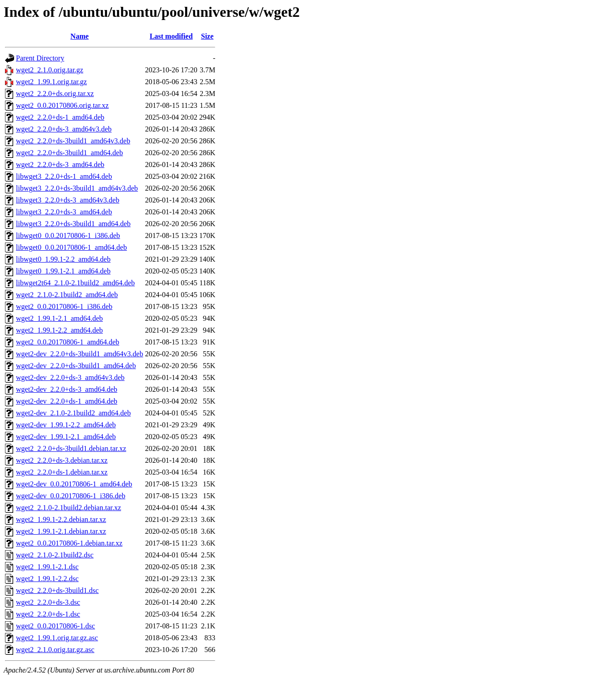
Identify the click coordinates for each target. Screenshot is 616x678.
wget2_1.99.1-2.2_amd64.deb (59, 330)
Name (80, 36)
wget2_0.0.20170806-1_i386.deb (64, 306)
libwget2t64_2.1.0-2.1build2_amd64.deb (75, 283)
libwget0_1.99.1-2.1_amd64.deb (63, 271)
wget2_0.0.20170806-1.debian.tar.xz (69, 543)
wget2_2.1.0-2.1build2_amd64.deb (67, 295)
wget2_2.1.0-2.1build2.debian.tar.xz (68, 508)
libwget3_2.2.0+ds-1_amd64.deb (64, 176)
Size (207, 36)
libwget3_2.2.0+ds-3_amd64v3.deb (68, 200)
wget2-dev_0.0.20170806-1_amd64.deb (74, 484)
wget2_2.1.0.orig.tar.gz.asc (55, 650)
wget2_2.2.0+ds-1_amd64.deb (60, 117)
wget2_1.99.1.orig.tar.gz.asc (57, 638)
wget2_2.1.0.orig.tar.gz (50, 70)
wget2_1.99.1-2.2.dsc (47, 579)
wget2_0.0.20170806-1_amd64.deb (68, 342)
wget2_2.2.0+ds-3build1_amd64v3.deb (73, 141)
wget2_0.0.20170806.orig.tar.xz (62, 105)
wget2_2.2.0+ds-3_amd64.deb (60, 164)
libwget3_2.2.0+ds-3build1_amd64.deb (73, 224)
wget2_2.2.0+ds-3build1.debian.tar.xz (71, 448)
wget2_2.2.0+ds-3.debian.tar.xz (62, 460)
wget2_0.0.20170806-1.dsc (56, 626)
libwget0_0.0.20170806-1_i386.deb (68, 235)
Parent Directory (40, 58)
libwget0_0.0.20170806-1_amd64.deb (71, 247)
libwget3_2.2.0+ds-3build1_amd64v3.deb (77, 188)
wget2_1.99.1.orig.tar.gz (51, 82)
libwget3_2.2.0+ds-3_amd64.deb (64, 212)
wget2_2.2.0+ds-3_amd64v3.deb (64, 129)
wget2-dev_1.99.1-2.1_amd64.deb (66, 437)
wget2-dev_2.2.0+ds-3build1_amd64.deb (76, 366)
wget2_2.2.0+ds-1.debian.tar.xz (62, 472)
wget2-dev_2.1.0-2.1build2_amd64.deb (73, 413)
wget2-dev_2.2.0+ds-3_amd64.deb (67, 389)
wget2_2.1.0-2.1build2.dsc (55, 555)
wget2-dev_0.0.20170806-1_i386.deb (71, 496)
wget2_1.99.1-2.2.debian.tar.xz (61, 519)
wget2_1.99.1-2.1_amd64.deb (59, 318)
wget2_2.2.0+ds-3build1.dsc (57, 590)
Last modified (171, 36)
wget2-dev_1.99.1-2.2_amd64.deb (66, 425)
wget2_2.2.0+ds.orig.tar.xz (55, 94)
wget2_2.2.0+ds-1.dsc (48, 614)
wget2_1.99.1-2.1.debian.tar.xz (61, 531)
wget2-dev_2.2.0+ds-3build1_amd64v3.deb (80, 354)
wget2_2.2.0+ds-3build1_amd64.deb (69, 153)
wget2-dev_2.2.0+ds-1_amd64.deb (67, 401)
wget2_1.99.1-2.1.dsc (47, 567)
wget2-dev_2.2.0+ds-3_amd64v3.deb (70, 377)
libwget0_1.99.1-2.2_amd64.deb (63, 259)
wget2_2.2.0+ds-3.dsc (48, 602)
